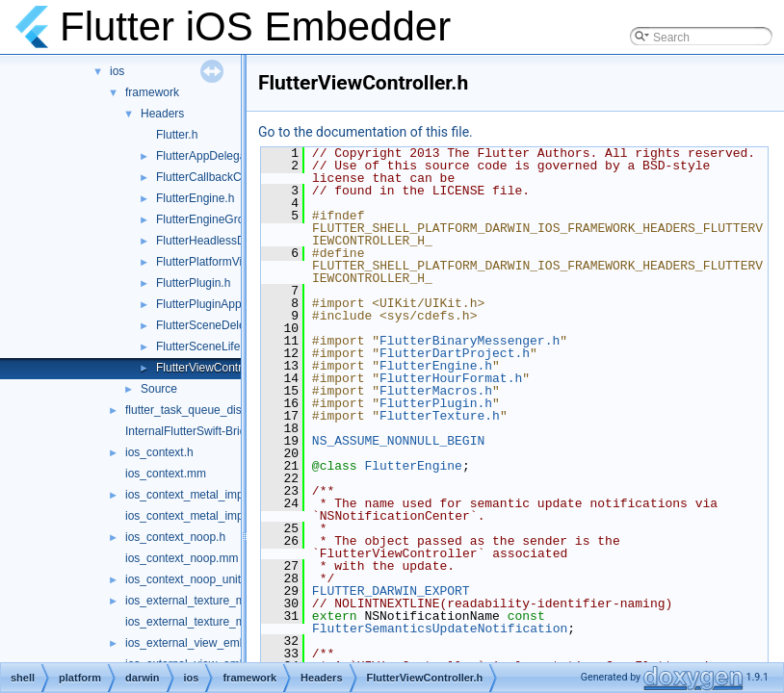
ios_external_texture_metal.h (199, 601)
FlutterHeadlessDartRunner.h (231, 241)
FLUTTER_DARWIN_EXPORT (391, 591)
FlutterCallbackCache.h (216, 177)
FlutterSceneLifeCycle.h (217, 346)
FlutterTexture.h (440, 416)
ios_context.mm (166, 474)
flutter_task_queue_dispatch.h (202, 410)
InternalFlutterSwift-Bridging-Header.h (222, 431)
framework (152, 92)
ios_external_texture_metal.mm (206, 622)
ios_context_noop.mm (182, 558)
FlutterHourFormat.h (451, 378)
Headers (162, 114)
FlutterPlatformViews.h (214, 262)
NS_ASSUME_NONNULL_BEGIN (398, 441)
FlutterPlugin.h (193, 283)
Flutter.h (177, 135)
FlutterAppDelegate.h (210, 156)
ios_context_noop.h (175, 537)
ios (117, 71)
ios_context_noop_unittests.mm (207, 579)
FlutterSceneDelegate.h (217, 325)
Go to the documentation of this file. (366, 132)
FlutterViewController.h (214, 368)
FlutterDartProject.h (455, 353)
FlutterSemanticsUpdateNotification (440, 629)
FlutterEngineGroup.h (211, 219)
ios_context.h (159, 452)
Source (159, 389)
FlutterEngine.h (195, 198)
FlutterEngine (413, 466)
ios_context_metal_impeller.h (200, 495)
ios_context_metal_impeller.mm (206, 516)
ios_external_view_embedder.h (205, 643)
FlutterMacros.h (436, 391)
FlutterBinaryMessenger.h (470, 341)
